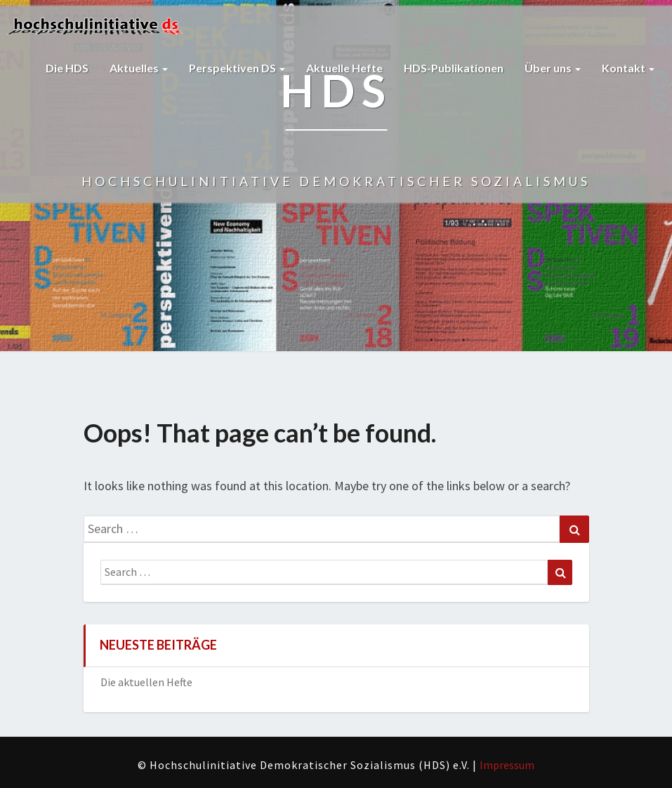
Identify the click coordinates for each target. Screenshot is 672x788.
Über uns (553, 68)
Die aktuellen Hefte (146, 682)
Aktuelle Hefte (344, 68)
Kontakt (628, 68)
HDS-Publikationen (454, 68)
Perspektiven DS (237, 68)
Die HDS (67, 68)
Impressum (507, 765)
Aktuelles (139, 68)
